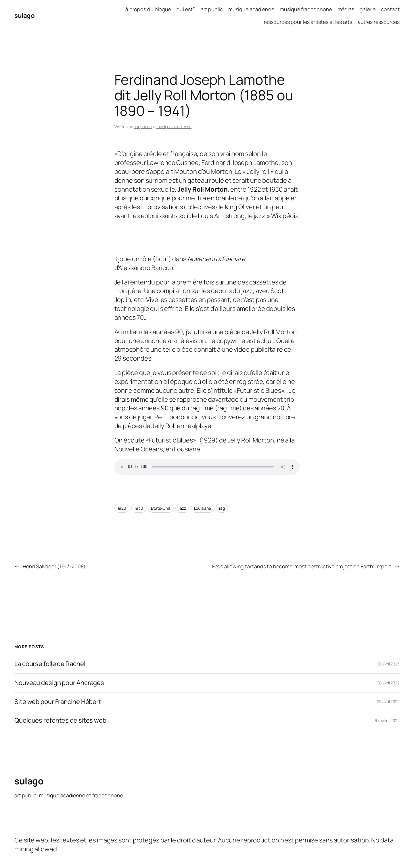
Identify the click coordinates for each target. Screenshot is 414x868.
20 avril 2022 (388, 683)
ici (198, 417)
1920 (122, 508)
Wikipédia (285, 216)
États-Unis (161, 508)
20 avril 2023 (388, 664)
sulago (24, 16)
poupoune (142, 127)
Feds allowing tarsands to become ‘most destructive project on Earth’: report (302, 566)
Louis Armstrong (221, 216)
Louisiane (203, 508)
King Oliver (240, 207)
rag (222, 508)
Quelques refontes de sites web (60, 720)
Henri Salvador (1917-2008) (54, 566)
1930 (139, 508)
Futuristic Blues (171, 440)
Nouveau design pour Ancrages (59, 683)
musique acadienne (174, 127)
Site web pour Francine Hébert (58, 702)
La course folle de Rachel (50, 664)
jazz (182, 508)
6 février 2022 (387, 720)
